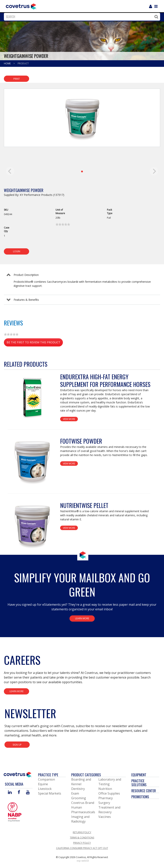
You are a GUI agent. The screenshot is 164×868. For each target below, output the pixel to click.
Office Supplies (109, 793)
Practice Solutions (139, 783)
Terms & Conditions (82, 838)
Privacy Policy (82, 843)
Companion (46, 779)
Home (8, 63)
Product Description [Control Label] (26, 275)
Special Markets (50, 793)
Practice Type (48, 775)
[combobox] (81, 17)
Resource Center (144, 791)
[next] (154, 171)
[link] (63, 224)
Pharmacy (106, 798)
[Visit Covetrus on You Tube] (28, 793)
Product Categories (86, 775)
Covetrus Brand (83, 803)
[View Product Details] (32, 397)
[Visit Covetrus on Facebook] (19, 793)
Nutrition (105, 789)
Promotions (140, 797)
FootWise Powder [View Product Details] (81, 441)
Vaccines (105, 817)
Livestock (45, 789)
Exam (75, 793)
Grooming (79, 798)
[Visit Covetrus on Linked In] (10, 793)
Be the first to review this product (35, 343)
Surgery (104, 803)
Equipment (139, 775)
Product (23, 63)
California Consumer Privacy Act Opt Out (82, 848)
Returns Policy (82, 832)
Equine (43, 784)
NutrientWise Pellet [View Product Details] (84, 505)
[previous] (10, 171)
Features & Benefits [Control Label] (26, 300)
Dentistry (78, 789)
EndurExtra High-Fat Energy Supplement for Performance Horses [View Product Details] (105, 380)
